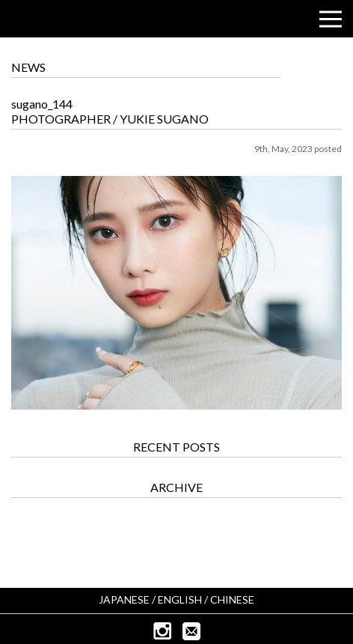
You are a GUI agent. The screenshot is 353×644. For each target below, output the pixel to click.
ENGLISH (180, 599)
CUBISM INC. (56, 19)
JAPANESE (124, 599)
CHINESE (232, 599)
